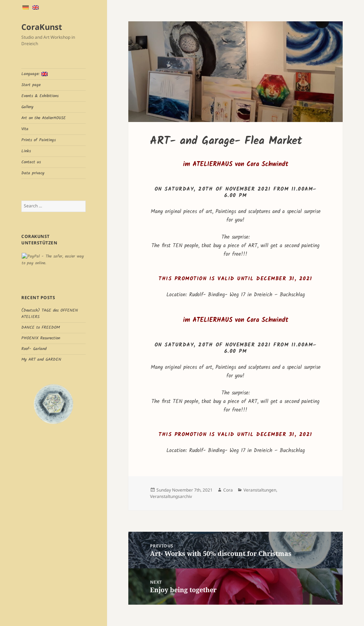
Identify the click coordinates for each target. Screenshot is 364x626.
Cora (228, 490)
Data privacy (33, 173)
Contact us (31, 162)
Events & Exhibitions (40, 96)
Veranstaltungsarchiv (171, 496)
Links (26, 151)
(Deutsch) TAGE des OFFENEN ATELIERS (50, 314)
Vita (25, 129)
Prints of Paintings (39, 140)
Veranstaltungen (260, 490)
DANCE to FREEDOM (41, 327)
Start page (31, 85)
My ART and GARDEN (41, 359)
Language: (34, 74)
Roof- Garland (34, 349)
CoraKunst (42, 27)
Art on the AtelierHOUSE (44, 118)
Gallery (27, 107)
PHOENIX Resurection (41, 338)
